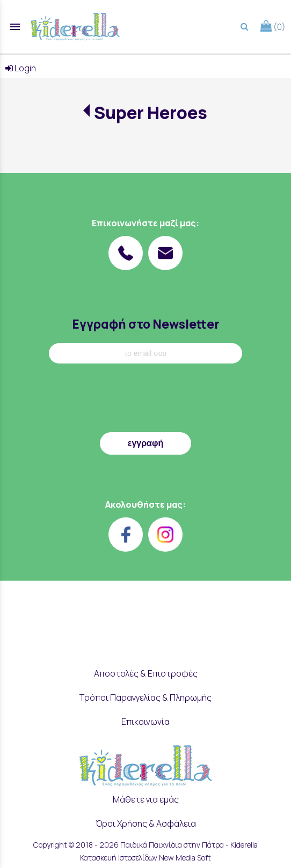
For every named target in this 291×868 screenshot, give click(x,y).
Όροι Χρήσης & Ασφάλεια (146, 824)
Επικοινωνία (146, 722)
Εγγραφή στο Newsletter (146, 324)
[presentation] (146, 400)
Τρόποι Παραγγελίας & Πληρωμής (146, 698)
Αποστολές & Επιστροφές (146, 673)
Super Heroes (151, 113)
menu (15, 27)
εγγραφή (146, 443)
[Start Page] (75, 27)
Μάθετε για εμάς (146, 799)
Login (21, 68)
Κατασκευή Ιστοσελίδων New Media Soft (146, 858)
